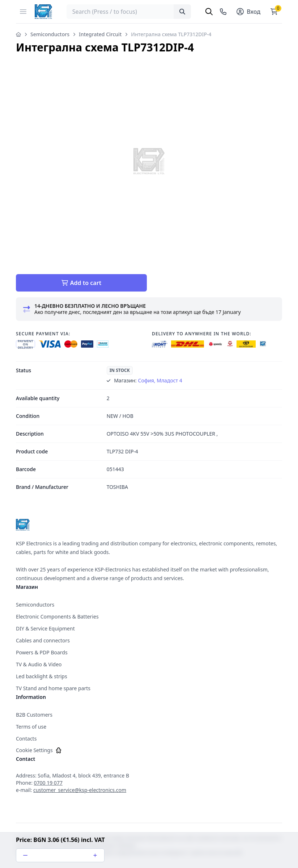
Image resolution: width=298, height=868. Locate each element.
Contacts (26, 739)
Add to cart (81, 283)
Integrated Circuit (100, 34)
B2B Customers (34, 715)
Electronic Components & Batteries (57, 617)
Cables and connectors (43, 640)
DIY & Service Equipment (45, 628)
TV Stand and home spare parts (53, 688)
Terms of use (31, 727)
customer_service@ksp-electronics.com (80, 790)
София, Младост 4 (160, 380)
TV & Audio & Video (39, 664)
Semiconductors (50, 34)
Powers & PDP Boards (42, 652)
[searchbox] (129, 12)
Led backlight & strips (42, 676)
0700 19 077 (48, 783)
